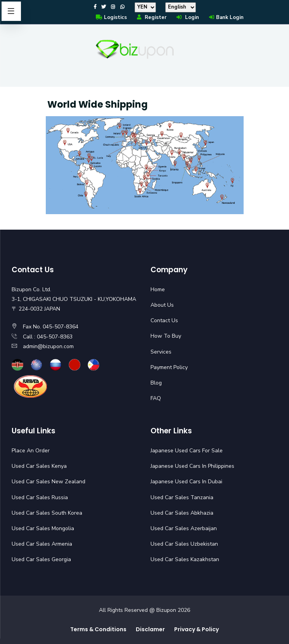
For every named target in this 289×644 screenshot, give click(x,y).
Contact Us (164, 320)
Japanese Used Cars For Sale (187, 451)
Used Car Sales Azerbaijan (184, 528)
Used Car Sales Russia (40, 497)
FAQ (156, 398)
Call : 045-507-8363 (48, 337)
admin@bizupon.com (48, 346)
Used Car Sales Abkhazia (182, 513)
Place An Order (31, 451)
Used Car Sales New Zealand (48, 482)
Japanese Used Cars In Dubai (186, 482)
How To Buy (166, 336)
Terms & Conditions (98, 629)
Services (161, 352)
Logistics (111, 17)
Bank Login (226, 17)
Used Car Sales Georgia (41, 559)
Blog (156, 383)
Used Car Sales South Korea (47, 513)
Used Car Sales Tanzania (182, 497)
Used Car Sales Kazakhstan (185, 559)
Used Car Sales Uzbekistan (184, 544)
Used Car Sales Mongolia (43, 528)
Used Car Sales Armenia (42, 544)
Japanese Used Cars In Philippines (192, 466)
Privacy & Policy (196, 629)
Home (158, 289)
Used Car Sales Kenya (39, 466)
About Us (162, 305)
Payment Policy (169, 367)
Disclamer (150, 629)
